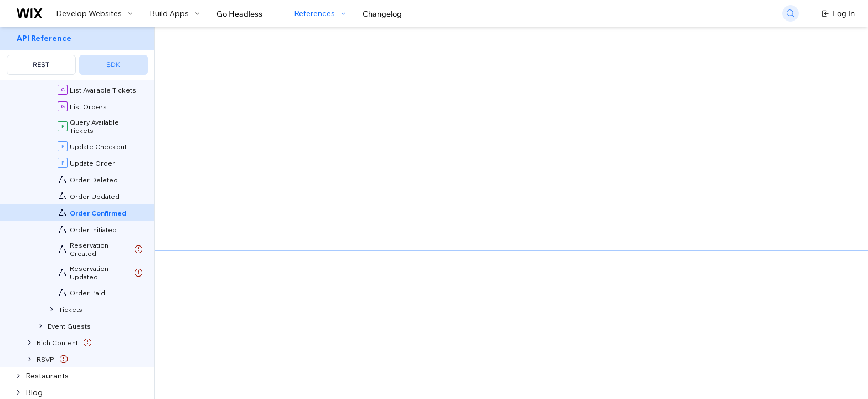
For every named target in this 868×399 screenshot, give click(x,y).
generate (353, 200)
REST (41, 65)
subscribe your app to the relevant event (432, 224)
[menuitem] (77, 53)
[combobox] (709, 135)
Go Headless (239, 14)
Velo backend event (481, 149)
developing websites (269, 149)
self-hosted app (320, 224)
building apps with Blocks (369, 149)
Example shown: (612, 119)
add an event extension (469, 200)
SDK (113, 65)
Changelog (382, 14)
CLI (295, 200)
